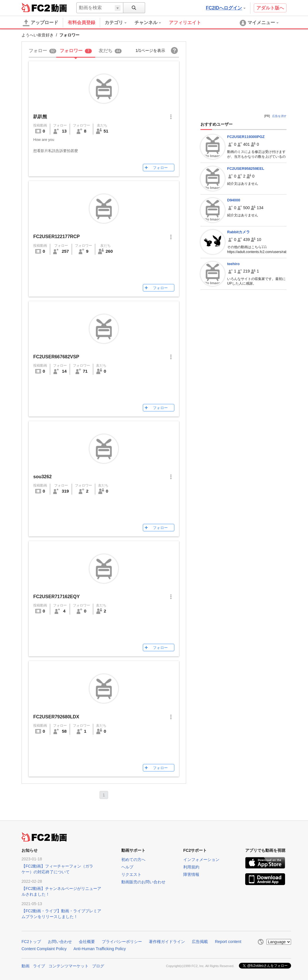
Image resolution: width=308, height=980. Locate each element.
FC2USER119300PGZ (246, 137)
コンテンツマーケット (69, 966)
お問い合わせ (60, 942)
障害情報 (191, 874)
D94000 (234, 200)
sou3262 (42, 477)
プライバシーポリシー (122, 942)
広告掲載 (200, 942)
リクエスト (131, 874)
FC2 (36, 7)
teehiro (233, 264)
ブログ (98, 966)
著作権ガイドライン (167, 942)
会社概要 (87, 942)
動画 (26, 966)
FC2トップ (31, 942)
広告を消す (279, 116)
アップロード (40, 23)
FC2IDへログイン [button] (226, 8)
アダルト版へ (270, 8)
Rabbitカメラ (238, 232)
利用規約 (191, 867)
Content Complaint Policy (44, 949)
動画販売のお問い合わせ (143, 882)
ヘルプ (127, 867)
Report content (228, 942)
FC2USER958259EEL (246, 169)
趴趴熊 (40, 117)
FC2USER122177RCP (56, 237)
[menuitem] (120, 23)
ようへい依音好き (38, 35)
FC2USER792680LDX (56, 717)
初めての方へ (133, 860)
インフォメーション (201, 860)
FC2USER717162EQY (56, 597)
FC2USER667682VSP (56, 357)
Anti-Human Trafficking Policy (100, 949)
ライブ (39, 966)
